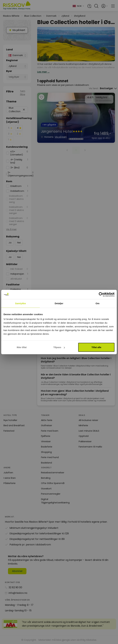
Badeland (46, 463)
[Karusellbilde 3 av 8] (73, 139)
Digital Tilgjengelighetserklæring (55, 501)
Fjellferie (46, 436)
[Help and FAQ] (89, 6)
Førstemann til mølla (90, 447)
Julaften (8, 472)
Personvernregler (51, 494)
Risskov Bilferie (11, 16)
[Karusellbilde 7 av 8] (81, 139)
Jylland (65, 16)
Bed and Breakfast (14, 425)
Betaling (46, 478)
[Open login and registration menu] (105, 6)
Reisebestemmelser (53, 472)
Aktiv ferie (47, 420)
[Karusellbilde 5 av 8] (77, 139)
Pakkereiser (85, 441)
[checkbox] (10, 128)
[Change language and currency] (78, 6)
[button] (24, 110)
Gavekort (46, 489)
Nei (19, 243)
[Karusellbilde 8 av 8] (83, 139)
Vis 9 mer (11, 229)
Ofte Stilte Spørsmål (53, 483)
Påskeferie (10, 483)
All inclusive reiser (88, 420)
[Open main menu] (113, 6)
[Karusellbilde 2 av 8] (71, 139)
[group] (76, 118)
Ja (10, 243)
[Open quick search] (96, 6)
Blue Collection (33, 16)
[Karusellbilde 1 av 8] (70, 139)
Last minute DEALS (89, 431)
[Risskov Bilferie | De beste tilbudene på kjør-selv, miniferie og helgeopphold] (17, 6)
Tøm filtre (23, 93)
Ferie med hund (50, 457)
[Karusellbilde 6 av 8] (79, 139)
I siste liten (10, 478)
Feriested (9, 431)
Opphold (84, 436)
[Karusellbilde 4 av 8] (75, 139)
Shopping (46, 452)
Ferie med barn (50, 431)
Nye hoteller (10, 420)
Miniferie (83, 425)
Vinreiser (46, 441)
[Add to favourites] (41, 98)
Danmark (51, 16)
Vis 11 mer (11, 317)
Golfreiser (47, 425)
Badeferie (47, 447)
